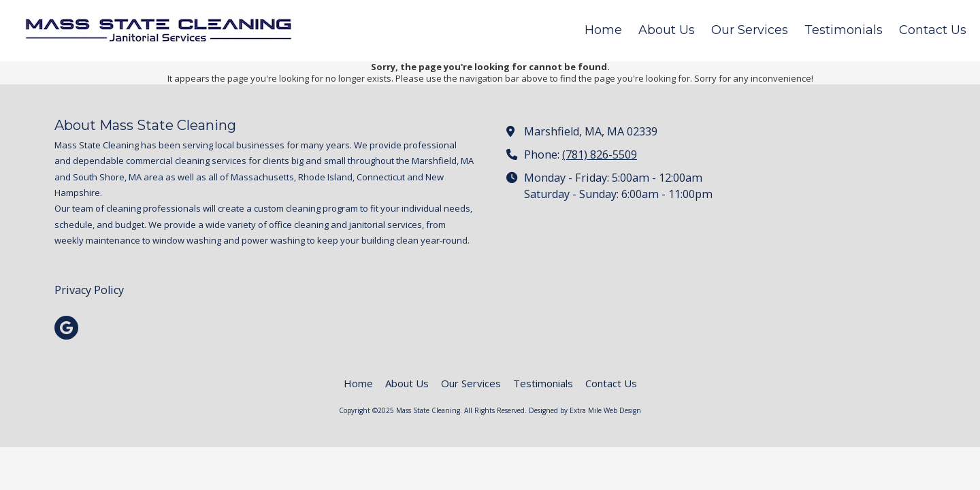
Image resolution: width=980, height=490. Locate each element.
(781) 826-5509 (600, 154)
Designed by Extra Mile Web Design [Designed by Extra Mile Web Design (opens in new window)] (585, 410)
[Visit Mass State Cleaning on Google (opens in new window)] (66, 328)
